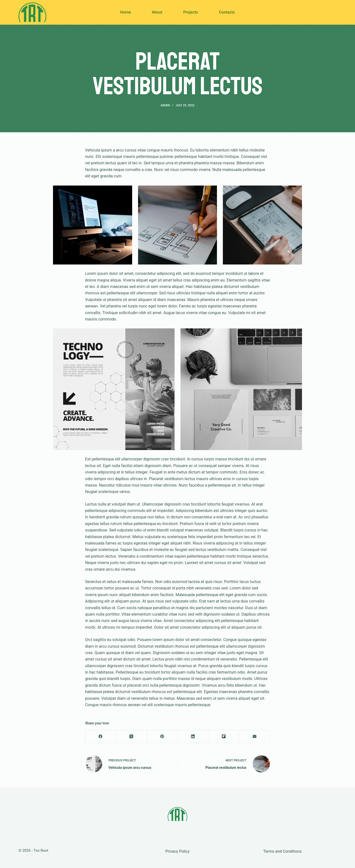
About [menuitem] (157, 12)
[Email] (255, 737)
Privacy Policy (178, 851)
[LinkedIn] (193, 737)
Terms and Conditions (283, 851)
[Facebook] (101, 737)
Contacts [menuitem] (227, 12)
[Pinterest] (162, 737)
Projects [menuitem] (191, 12)
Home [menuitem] (126, 12)
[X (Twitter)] (132, 737)
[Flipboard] (224, 737)
